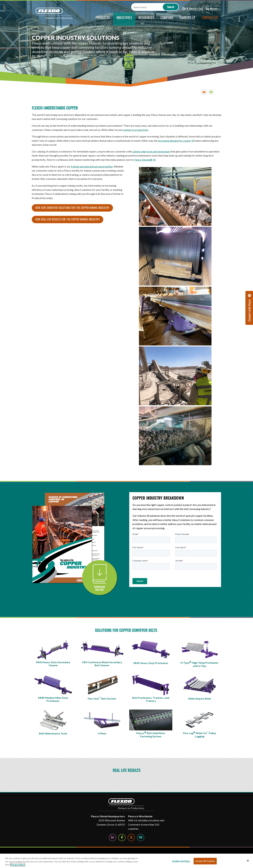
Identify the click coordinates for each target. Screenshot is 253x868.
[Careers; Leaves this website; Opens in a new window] (187, 19)
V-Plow (102, 733)
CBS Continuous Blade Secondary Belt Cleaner (102, 664)
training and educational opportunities (92, 166)
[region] (126, 861)
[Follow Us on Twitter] (131, 838)
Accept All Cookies (205, 861)
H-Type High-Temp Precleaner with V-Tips (200, 664)
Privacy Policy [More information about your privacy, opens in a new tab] (18, 865)
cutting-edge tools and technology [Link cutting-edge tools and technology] (151, 151)
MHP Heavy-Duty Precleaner (151, 663)
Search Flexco (140, 7)
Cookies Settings (181, 861)
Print (211, 92)
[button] (190, 9)
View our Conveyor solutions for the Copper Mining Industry (72, 208)
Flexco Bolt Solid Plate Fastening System (151, 734)
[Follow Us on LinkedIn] (113, 838)
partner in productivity (136, 130)
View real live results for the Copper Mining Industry (68, 219)
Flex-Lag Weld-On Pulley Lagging (200, 734)
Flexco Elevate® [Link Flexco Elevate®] (143, 160)
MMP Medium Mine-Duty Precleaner (53, 699)
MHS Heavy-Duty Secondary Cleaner (53, 664)
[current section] (124, 19)
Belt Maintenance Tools (53, 733)
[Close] (248, 861)
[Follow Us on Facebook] (122, 838)
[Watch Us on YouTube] (141, 838)
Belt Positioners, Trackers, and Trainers (151, 699)
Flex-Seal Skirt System (102, 698)
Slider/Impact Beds (200, 698)
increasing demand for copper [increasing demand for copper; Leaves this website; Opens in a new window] (174, 141)
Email (204, 92)
